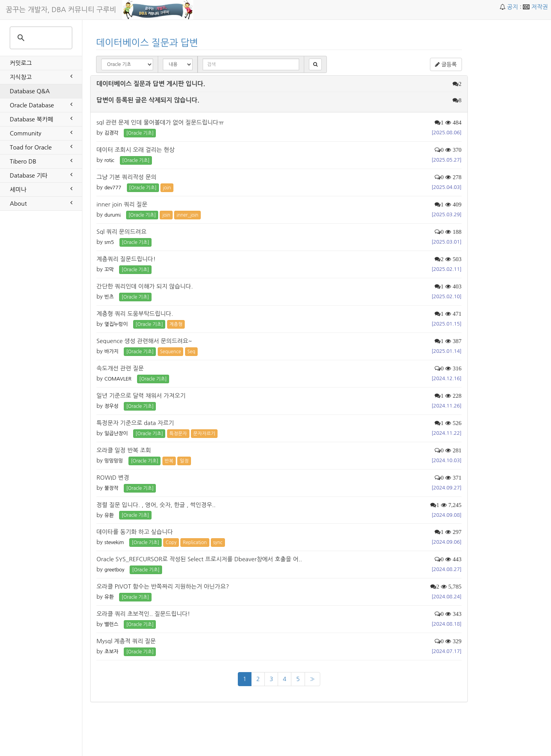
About (41, 203)
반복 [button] (169, 461)
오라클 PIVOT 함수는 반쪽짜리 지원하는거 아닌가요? (163, 586)
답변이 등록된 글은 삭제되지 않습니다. (148, 100)
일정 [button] (184, 461)
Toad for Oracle (41, 147)
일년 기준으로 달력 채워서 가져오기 (141, 396)
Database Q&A (30, 91)
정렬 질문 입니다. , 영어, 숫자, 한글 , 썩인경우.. (156, 505)
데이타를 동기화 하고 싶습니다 (135, 532)
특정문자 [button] (178, 434)
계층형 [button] (176, 324)
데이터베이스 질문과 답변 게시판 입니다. (151, 84)
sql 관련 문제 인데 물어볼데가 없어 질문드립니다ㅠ (160, 122)
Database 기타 (41, 175)
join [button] (167, 188)
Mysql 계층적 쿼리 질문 (126, 641)
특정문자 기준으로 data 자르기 (135, 423)
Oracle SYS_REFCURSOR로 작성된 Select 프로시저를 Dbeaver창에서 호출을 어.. (199, 559)
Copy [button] (171, 543)
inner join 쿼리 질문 (122, 204)
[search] (40, 38)
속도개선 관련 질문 (120, 368)
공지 (512, 7)
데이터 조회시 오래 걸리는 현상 (136, 150)
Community (41, 133)
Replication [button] (195, 543)
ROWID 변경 (113, 478)
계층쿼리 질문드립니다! (126, 259)
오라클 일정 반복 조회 (124, 450)
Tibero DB (41, 161)
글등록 (446, 64)
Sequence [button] (171, 352)
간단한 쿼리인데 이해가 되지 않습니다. (145, 286)
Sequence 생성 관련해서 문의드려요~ (144, 341)
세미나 (41, 189)
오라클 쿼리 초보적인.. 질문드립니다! (143, 614)
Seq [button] (191, 352)
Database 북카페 (41, 119)
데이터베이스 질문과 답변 (147, 43)
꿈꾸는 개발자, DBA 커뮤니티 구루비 (61, 10)
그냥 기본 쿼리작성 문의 (127, 177)
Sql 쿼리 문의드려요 (121, 232)
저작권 (540, 7)
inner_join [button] (187, 215)
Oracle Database (41, 105)
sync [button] (218, 543)
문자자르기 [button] (204, 434)
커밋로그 (21, 63)
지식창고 (41, 76)
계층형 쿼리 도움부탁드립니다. (135, 314)
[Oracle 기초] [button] (140, 133)
